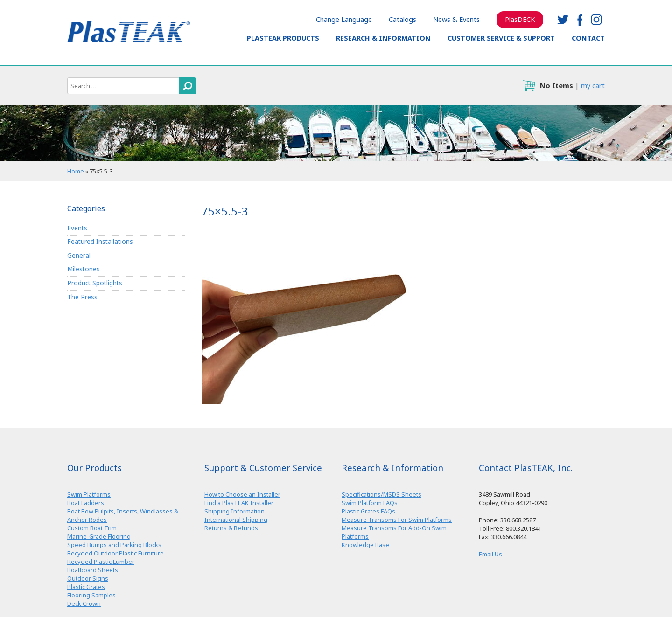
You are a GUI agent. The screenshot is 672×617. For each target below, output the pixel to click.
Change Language (344, 19)
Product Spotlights (95, 283)
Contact (588, 38)
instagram (596, 20)
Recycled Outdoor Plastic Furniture (115, 553)
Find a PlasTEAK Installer (239, 503)
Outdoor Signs (88, 578)
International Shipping (236, 520)
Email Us (490, 554)
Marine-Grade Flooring (99, 536)
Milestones (84, 269)
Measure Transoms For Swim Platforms (397, 520)
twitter (563, 20)
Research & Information (383, 38)
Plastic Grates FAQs (368, 511)
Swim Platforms (89, 494)
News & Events (456, 19)
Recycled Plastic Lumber (101, 562)
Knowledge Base (365, 545)
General (79, 255)
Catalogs (402, 19)
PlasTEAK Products (283, 38)
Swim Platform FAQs (370, 503)
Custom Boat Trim (92, 528)
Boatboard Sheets (93, 570)
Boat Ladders (86, 503)
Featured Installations (100, 241)
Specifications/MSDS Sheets (381, 494)
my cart (593, 86)
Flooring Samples (91, 595)
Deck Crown (84, 603)
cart (529, 86)
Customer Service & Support (501, 38)
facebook (580, 20)
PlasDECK (520, 19)
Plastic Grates (86, 587)
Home (76, 171)
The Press (82, 297)
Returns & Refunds (231, 528)
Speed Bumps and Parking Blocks (114, 545)
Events (77, 228)
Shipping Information (234, 511)
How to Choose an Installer (242, 494)
